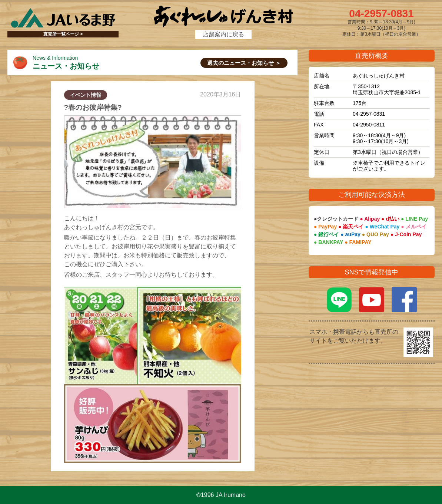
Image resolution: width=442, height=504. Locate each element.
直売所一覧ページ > (63, 34)
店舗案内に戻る (223, 34)
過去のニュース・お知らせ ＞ (244, 63)
